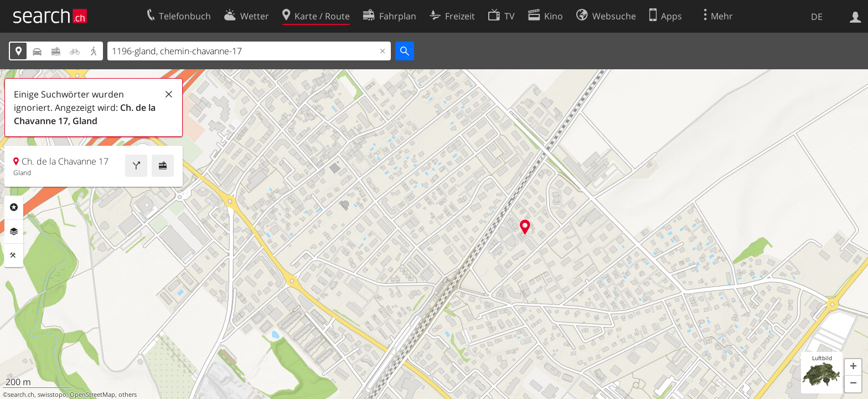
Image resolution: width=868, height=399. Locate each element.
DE (817, 17)
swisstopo (52, 395)
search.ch (21, 395)
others (128, 395)
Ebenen (14, 232)
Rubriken (14, 207)
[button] (853, 367)
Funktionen (14, 255)
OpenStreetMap (92, 395)
